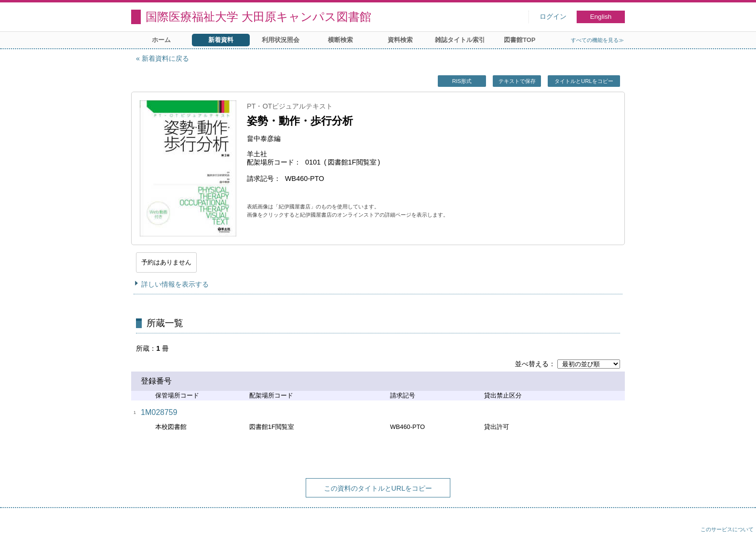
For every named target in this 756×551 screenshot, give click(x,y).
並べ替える (532, 364)
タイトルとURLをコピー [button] (584, 81)
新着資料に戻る (165, 58)
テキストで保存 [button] (517, 81)
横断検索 (340, 40)
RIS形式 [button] (462, 81)
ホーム (161, 40)
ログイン (553, 17)
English (601, 17)
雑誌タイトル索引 (460, 40)
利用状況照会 (281, 40)
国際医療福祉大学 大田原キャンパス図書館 (258, 17)
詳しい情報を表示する (175, 284)
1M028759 (159, 412)
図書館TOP (520, 40)
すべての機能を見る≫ (597, 40)
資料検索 (400, 40)
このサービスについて (727, 529)
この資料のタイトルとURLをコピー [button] (378, 488)
